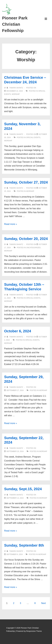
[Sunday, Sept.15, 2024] (15, 498)
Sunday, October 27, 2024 (26, 182)
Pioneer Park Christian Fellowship (15, 24)
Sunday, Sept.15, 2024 (23, 489)
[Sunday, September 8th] (14, 554)
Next (43, 603)
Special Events (33, 137)
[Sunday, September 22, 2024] (15, 451)
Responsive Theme (34, 631)
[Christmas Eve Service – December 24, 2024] (15, 91)
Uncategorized (33, 248)
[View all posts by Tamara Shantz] (15, 88)
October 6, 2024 (18, 331)
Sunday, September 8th (24, 545)
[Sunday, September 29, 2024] (15, 390)
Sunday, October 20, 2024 (26, 239)
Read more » (11, 224)
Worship (16, 94)
